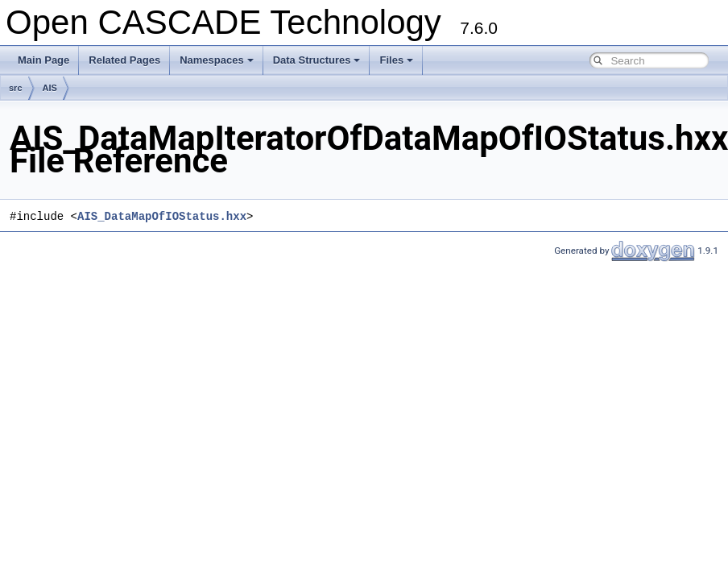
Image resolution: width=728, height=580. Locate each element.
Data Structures (317, 60)
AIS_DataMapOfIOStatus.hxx (162, 216)
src (16, 88)
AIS (50, 88)
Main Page (43, 60)
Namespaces (217, 60)
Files (396, 60)
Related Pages (124, 60)
